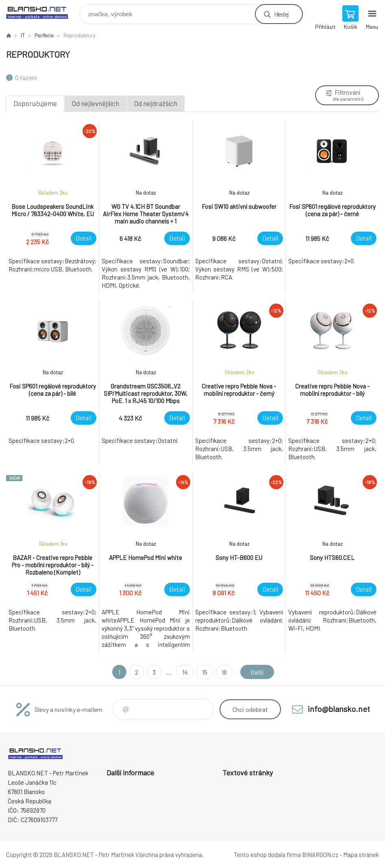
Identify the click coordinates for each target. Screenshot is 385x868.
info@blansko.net (339, 709)
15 (205, 672)
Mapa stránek (361, 855)
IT (23, 35)
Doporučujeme (35, 103)
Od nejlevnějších (96, 103)
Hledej (281, 14)
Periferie (44, 35)
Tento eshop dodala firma (267, 855)
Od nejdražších (156, 103)
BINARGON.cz (320, 855)
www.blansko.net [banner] (42, 12)
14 (185, 672)
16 (224, 672)
